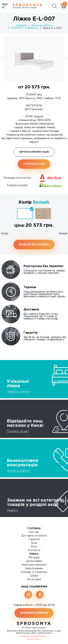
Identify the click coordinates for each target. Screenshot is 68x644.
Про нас (34, 532)
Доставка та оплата (34, 536)
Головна (34, 528)
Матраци (34, 558)
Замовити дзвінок (18, 470)
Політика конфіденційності (34, 636)
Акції (34, 543)
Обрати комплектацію (34, 152)
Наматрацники (34, 569)
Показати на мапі (18, 431)
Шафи (34, 576)
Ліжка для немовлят (34, 565)
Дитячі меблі (34, 561)
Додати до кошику (34, 245)
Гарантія (34, 539)
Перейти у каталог (19, 391)
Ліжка (34, 554)
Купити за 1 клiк (34, 164)
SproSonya (34, 624)
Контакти (34, 550)
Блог (34, 547)
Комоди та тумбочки (34, 572)
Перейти (12, 510)
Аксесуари (34, 579)
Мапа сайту (34, 639)
